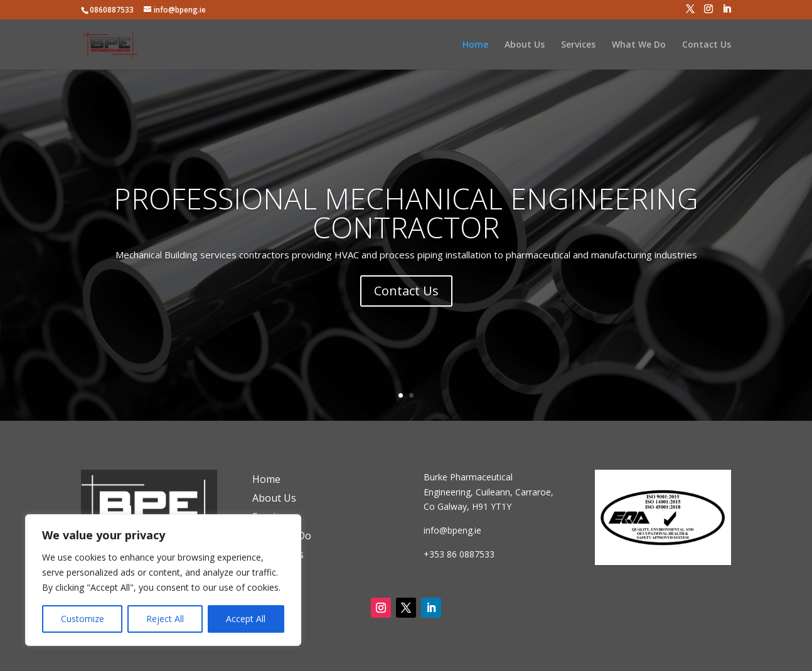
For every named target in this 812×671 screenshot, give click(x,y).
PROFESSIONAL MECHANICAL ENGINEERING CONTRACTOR (406, 225)
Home (475, 45)
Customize (83, 619)
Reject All (165, 619)
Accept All (246, 619)
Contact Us (707, 45)
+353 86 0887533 (459, 554)
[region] (163, 580)
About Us (525, 45)
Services (578, 45)
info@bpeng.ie (452, 530)
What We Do (639, 45)
